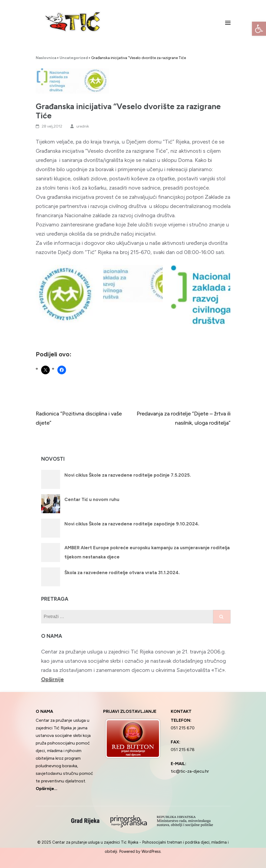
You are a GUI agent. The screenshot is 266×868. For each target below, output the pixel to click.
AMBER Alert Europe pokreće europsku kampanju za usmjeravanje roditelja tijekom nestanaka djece (147, 552)
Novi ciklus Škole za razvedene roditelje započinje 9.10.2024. (132, 524)
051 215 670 (183, 728)
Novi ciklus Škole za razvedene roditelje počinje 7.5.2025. (128, 475)
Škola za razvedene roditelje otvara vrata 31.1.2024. (122, 573)
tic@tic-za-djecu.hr (190, 771)
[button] (259, 29)
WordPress (151, 851)
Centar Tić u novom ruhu (92, 499)
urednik (83, 126)
